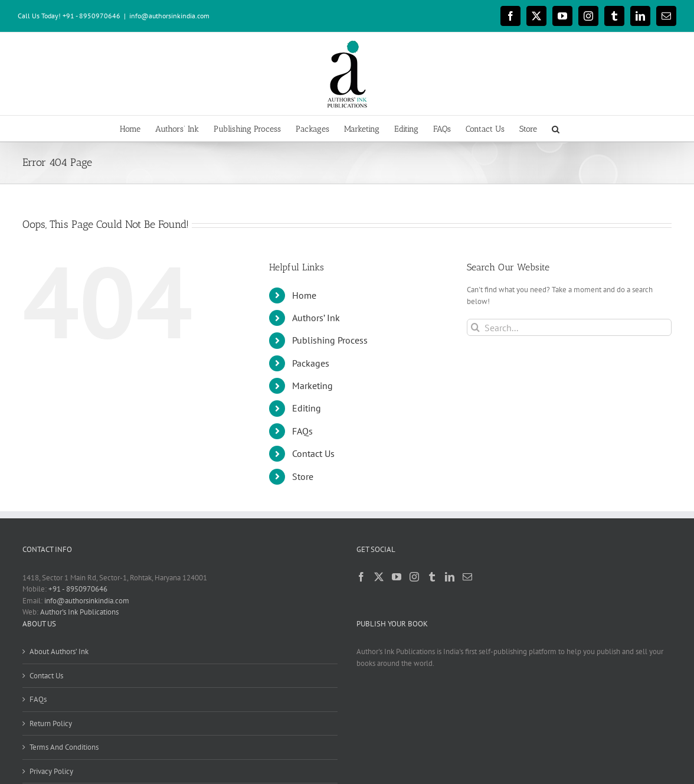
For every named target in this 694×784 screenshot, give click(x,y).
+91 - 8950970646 (78, 589)
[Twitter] (379, 577)
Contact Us (313, 453)
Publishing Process (330, 340)
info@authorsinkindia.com (169, 16)
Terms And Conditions (64, 747)
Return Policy (51, 723)
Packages (311, 363)
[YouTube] (397, 577)
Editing (307, 408)
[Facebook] (361, 577)
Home (304, 295)
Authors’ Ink (316, 318)
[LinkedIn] (450, 577)
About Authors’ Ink (59, 651)
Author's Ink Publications (79, 612)
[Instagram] (414, 577)
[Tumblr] (432, 577)
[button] (556, 128)
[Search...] (569, 327)
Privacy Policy (51, 771)
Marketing (312, 386)
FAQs (302, 431)
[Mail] (467, 577)
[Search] (475, 327)
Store (303, 476)
